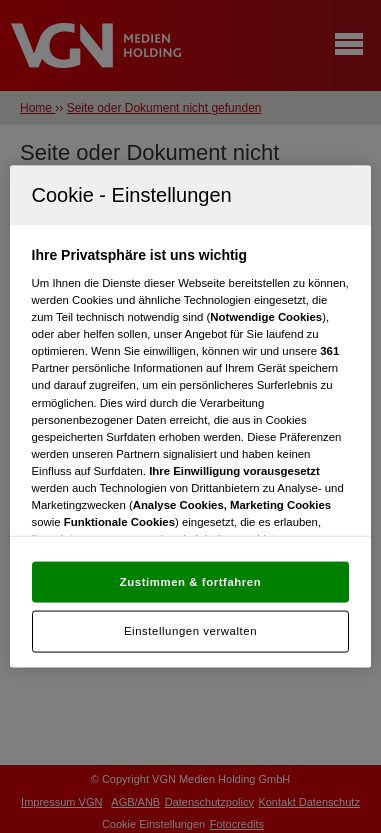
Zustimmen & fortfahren (190, 581)
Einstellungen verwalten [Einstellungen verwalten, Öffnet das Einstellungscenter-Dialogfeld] (190, 631)
